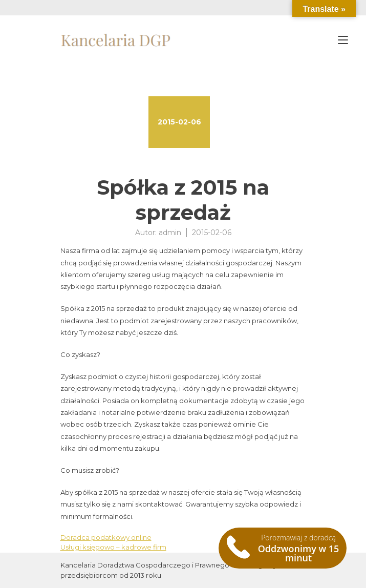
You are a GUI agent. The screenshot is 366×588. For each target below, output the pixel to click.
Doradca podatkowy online (106, 537)
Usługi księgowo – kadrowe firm (113, 547)
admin (170, 233)
